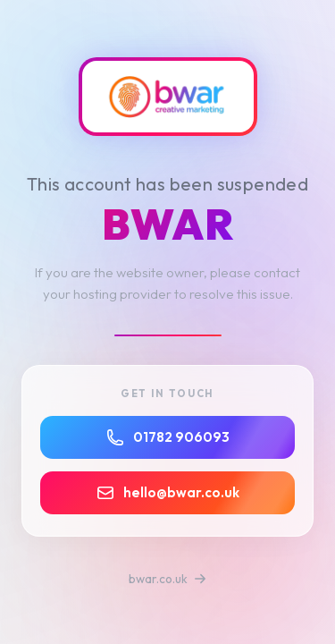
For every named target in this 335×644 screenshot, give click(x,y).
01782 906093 (168, 437)
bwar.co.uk (167, 579)
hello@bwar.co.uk (168, 493)
